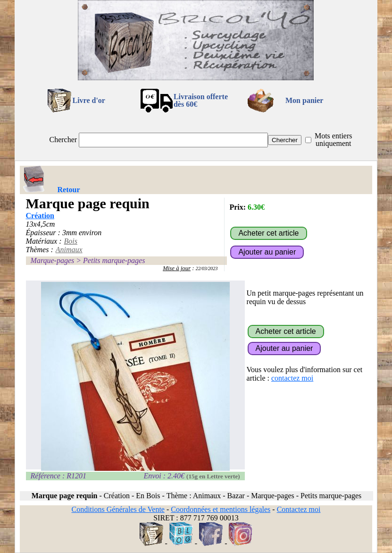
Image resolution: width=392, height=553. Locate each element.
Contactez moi (299, 509)
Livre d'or (88, 100)
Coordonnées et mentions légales (221, 509)
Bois (71, 241)
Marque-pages (53, 260)
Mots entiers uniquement (334, 140)
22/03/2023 (207, 268)
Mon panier (304, 100)
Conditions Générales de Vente (118, 509)
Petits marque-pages (114, 260)
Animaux (69, 250)
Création (40, 216)
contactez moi (292, 378)
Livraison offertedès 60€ (201, 100)
